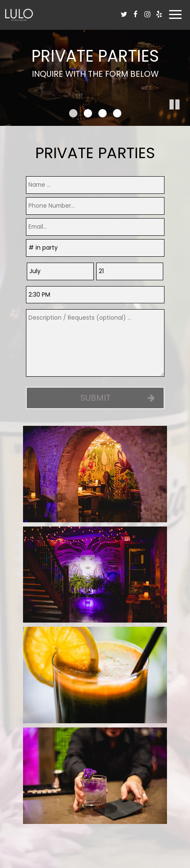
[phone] (95, 206)
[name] (95, 185)
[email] (95, 227)
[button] (184, 120)
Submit (95, 398)
